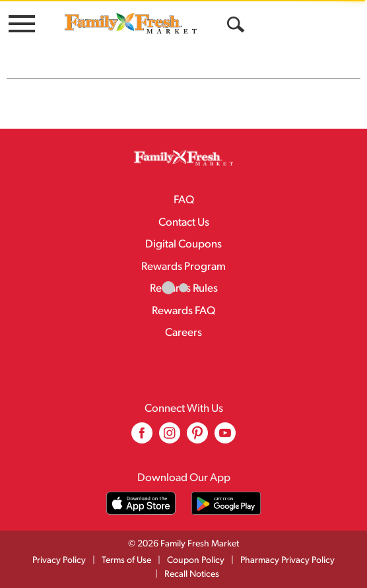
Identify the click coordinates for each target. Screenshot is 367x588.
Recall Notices (192, 574)
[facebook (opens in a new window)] (142, 438)
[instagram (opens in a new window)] (170, 438)
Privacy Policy (59, 561)
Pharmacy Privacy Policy (287, 561)
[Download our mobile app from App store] (141, 503)
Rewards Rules (184, 289)
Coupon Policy (196, 561)
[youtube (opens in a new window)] (225, 438)
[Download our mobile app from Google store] (226, 503)
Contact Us (184, 223)
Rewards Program (183, 267)
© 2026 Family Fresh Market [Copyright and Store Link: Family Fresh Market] (183, 544)
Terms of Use (126, 561)
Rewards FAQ (183, 311)
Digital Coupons (183, 245)
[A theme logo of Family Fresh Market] (131, 23)
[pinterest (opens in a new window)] (197, 438)
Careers (183, 333)
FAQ (184, 200)
